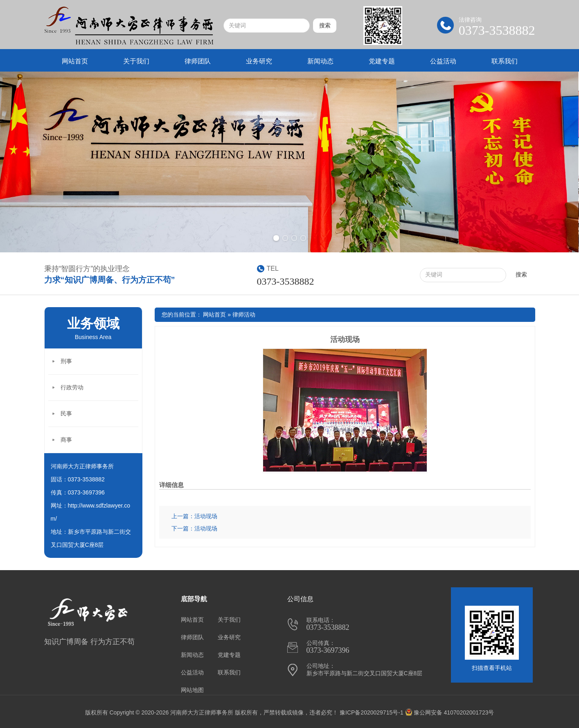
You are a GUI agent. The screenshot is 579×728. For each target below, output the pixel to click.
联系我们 (505, 61)
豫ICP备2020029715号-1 (372, 712)
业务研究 (259, 61)
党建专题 (382, 61)
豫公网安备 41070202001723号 (450, 712)
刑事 (66, 361)
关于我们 (136, 61)
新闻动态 (320, 61)
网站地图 (192, 690)
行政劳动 (72, 387)
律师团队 (198, 61)
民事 (66, 413)
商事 (66, 440)
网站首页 (75, 61)
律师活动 (244, 315)
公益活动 (443, 61)
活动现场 (345, 339)
